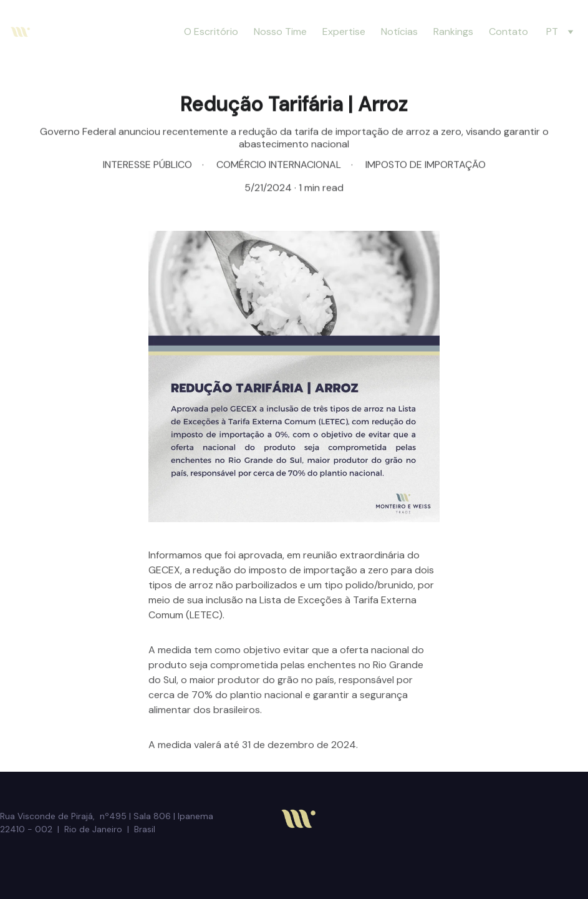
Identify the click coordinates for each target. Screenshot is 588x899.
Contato (508, 32)
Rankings (453, 32)
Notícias (399, 32)
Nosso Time (280, 32)
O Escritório (211, 32)
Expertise (344, 32)
